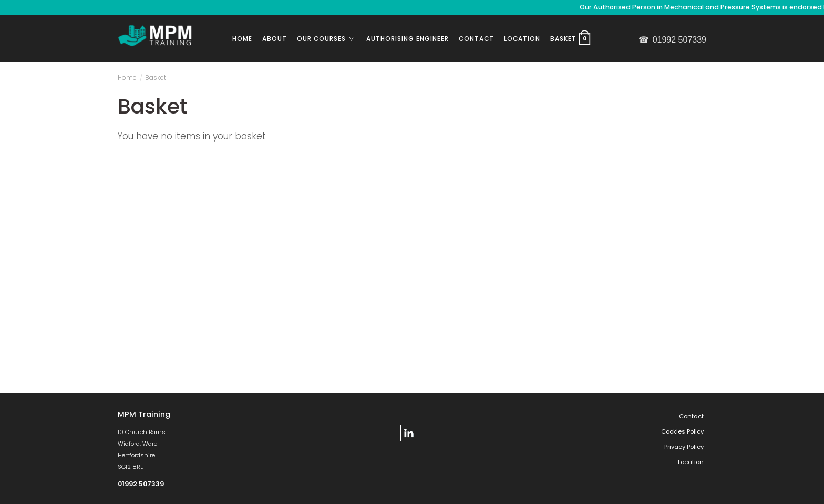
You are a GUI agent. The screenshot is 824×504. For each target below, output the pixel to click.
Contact (476, 39)
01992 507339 (672, 40)
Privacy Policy (684, 447)
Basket (571, 37)
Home (242, 39)
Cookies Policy (682, 431)
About (275, 39)
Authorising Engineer (408, 39)
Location (522, 39)
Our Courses (329, 39)
